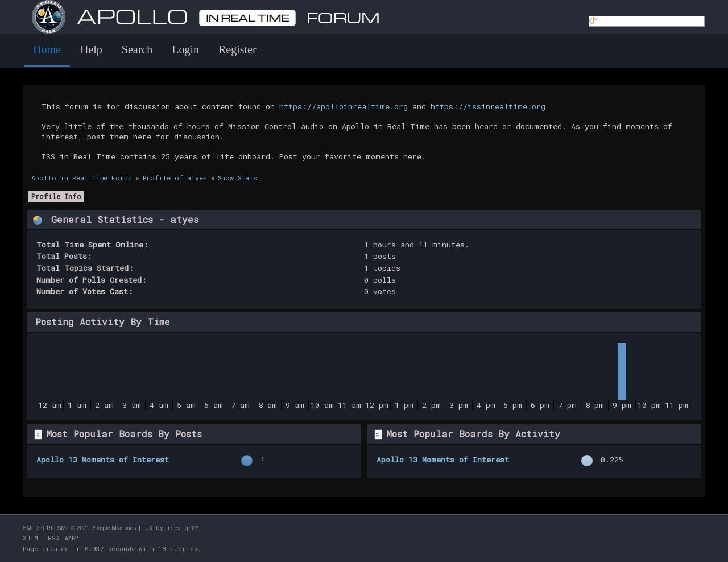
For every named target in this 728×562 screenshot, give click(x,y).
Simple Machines (114, 528)
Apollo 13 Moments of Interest (103, 460)
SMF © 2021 (73, 528)
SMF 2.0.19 (38, 528)
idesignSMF (185, 528)
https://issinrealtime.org (488, 106)
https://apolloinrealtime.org (344, 106)
